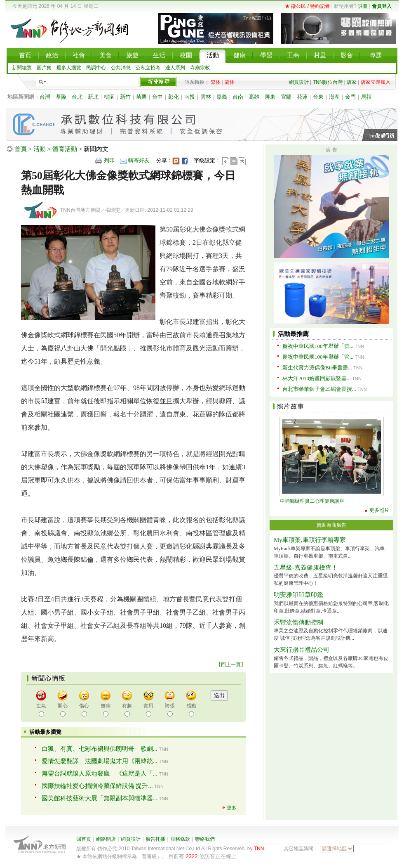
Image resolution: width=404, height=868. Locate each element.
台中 (157, 97)
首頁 (21, 149)
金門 (350, 97)
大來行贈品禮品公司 (302, 650)
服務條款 (180, 839)
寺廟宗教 (200, 68)
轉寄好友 (139, 160)
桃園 (109, 97)
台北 (77, 97)
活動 (40, 149)
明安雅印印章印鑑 (298, 595)
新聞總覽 (22, 68)
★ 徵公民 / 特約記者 (307, 6)
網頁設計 (299, 82)
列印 (109, 160)
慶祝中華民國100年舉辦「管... (318, 346)
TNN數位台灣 (328, 82)
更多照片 (379, 510)
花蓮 (302, 97)
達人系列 (175, 68)
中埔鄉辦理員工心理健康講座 (312, 501)
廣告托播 (155, 839)
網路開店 (106, 839)
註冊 (363, 6)
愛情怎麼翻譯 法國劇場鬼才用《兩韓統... (100, 761)
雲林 (206, 97)
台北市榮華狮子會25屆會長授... (319, 389)
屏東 (270, 97)
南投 (190, 97)
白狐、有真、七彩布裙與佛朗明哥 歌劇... (100, 749)
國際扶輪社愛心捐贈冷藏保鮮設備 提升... (97, 786)
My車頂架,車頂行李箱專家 (310, 540)
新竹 (125, 97)
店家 (352, 82)
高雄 (254, 97)
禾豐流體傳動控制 (298, 622)
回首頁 (84, 839)
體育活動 (65, 149)
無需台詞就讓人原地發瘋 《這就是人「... (100, 773)
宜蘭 (286, 97)
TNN (259, 849)
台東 (318, 97)
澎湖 (334, 97)
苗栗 (141, 97)
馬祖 (366, 97)
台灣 (45, 97)
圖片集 (44, 68)
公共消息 (121, 68)
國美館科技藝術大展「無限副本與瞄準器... (100, 798)
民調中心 (96, 68)
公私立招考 (148, 68)
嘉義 (222, 97)
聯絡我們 (205, 839)
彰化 (174, 97)
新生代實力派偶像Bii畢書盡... (317, 368)
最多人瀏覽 (69, 68)
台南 (238, 97)
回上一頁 (231, 665)
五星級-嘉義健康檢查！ (306, 568)
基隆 (61, 97)
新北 (93, 97)
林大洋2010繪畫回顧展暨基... (317, 378)
